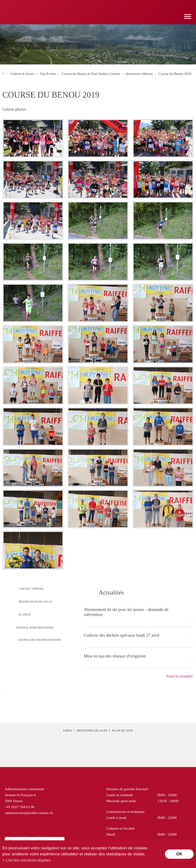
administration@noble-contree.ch (29, 813)
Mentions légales (92, 730)
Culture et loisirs (22, 74)
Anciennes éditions (139, 74)
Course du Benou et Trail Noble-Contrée (91, 74)
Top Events (48, 74)
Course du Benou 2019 (175, 74)
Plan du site (122, 730)
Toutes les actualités (179, 676)
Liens (68, 730)
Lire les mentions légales (28, 860)
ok (179, 854)
